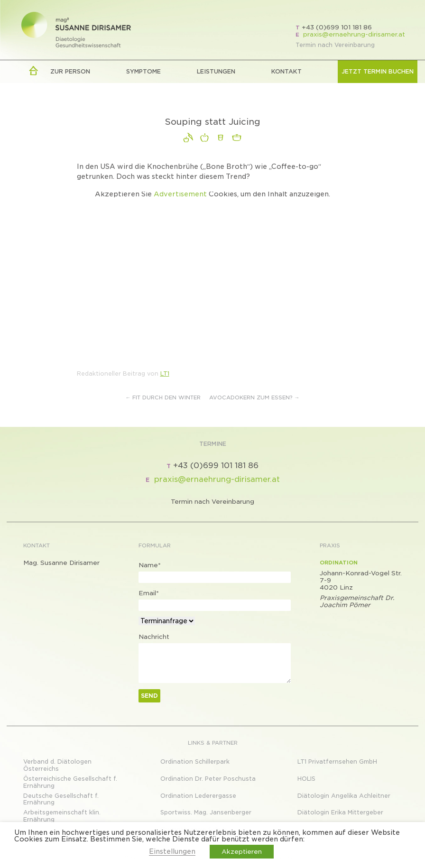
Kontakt (286, 71)
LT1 (165, 374)
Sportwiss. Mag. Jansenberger (206, 812)
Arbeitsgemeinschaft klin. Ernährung (62, 816)
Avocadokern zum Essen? (254, 397)
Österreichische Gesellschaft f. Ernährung (70, 782)
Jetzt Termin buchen (378, 71)
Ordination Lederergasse (198, 796)
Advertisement (180, 194)
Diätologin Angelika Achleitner (344, 796)
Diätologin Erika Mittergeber (340, 812)
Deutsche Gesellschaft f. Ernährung (61, 799)
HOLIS (306, 779)
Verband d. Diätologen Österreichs (57, 765)
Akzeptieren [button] (242, 852)
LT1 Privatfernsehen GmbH (337, 762)
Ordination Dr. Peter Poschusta (208, 779)
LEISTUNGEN (216, 71)
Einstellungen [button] (172, 851)
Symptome (143, 71)
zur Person (70, 71)
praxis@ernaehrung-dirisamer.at (354, 34)
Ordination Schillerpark (195, 762)
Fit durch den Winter (163, 397)
